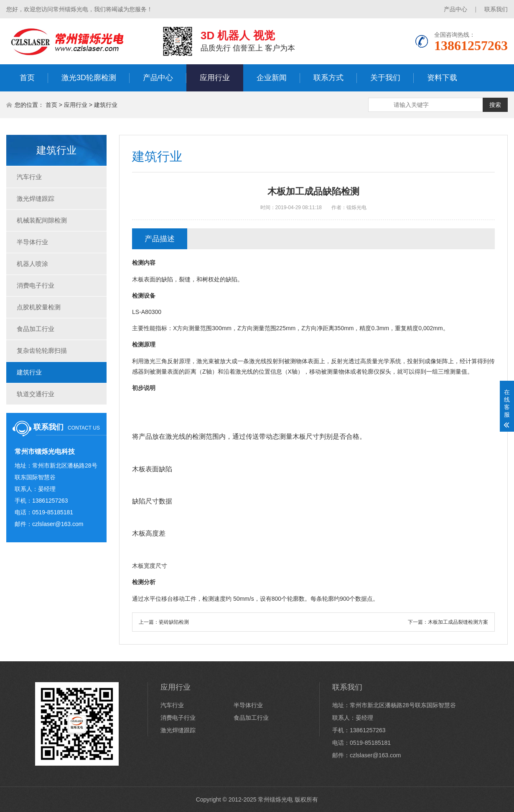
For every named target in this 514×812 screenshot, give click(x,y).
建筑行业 (106, 105)
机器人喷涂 (32, 264)
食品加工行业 (36, 329)
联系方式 (328, 78)
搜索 (495, 105)
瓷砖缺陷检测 (174, 622)
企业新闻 (272, 78)
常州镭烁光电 (275, 799)
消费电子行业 (36, 285)
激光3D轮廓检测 (89, 78)
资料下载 (442, 78)
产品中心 (455, 9)
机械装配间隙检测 (42, 220)
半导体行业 (32, 242)
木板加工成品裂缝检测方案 (458, 622)
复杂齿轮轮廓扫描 (42, 350)
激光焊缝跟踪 (36, 199)
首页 (27, 78)
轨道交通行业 (36, 394)
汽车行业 (29, 177)
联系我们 (496, 9)
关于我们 (385, 78)
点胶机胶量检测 (39, 307)
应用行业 (215, 78)
